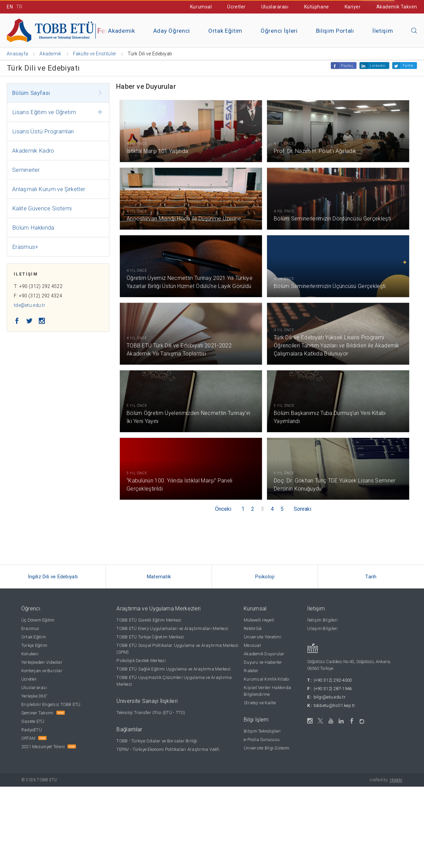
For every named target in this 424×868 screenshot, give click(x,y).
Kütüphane (317, 7)
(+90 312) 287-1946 (333, 689)
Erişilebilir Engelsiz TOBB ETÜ (51, 704)
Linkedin (378, 66)
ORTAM (28, 738)
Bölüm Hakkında (33, 228)
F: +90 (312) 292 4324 (38, 296)
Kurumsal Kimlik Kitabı (267, 679)
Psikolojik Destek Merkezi (141, 661)
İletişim (383, 31)
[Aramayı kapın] (414, 31)
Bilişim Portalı (335, 31)
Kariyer (353, 7)
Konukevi (30, 654)
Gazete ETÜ (33, 721)
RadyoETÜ (32, 730)
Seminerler (26, 170)
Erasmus (30, 628)
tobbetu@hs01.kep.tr (335, 705)
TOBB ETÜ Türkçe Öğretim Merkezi (150, 637)
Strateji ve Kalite (260, 703)
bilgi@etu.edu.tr (330, 697)
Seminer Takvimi (37, 713)
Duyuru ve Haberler (263, 662)
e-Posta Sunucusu (262, 740)
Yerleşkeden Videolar (42, 662)
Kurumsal (201, 7)
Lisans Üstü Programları (43, 131)
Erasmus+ (25, 247)
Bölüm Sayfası (31, 93)
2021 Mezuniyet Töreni (43, 747)
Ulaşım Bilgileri (322, 628)
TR (19, 7)
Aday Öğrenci (172, 31)
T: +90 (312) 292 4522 (38, 286)
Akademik (121, 31)
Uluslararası (275, 7)
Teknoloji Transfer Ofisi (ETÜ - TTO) (151, 713)
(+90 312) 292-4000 (333, 680)
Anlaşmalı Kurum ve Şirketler (49, 189)
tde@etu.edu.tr (30, 305)
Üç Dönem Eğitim (38, 620)
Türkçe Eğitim (34, 645)
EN (10, 7)
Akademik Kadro (33, 151)
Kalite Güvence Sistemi (42, 208)
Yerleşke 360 (34, 696)
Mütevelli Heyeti (259, 620)
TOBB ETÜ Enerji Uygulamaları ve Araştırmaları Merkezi (172, 628)
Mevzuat (252, 645)
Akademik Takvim (397, 7)
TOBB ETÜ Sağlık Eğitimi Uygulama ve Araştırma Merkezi (174, 669)
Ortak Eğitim (225, 31)
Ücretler (236, 7)
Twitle (408, 66)
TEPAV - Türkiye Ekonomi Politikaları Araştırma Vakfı (168, 749)
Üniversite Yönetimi (262, 637)
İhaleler (251, 671)
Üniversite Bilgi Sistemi (267, 748)
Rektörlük (253, 628)
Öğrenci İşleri (279, 31)
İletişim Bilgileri (322, 620)
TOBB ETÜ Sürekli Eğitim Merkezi (149, 620)
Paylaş (347, 66)
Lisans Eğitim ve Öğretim (44, 112)
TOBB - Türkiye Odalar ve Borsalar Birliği (157, 741)
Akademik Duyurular (264, 654)
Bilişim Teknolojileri (262, 731)
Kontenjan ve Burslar (42, 671)
